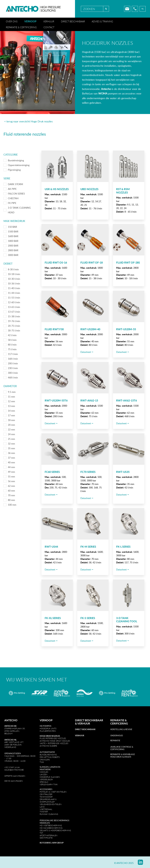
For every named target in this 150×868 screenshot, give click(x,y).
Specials (44, 782)
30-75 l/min (14, 331)
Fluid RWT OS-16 (56, 263)
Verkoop (30, 21)
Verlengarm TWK (49, 784)
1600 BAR (13, 236)
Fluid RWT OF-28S (128, 263)
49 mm (11, 472)
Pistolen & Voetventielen (53, 792)
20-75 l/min (14, 326)
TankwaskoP (46, 797)
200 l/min (13, 363)
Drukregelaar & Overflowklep (48, 801)
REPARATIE (115, 740)
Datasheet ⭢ (87, 352)
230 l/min (13, 368)
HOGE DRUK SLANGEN (121, 757)
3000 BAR (13, 255)
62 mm (11, 486)
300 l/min (13, 373)
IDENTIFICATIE (46, 838)
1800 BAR (13, 241)
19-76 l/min (14, 321)
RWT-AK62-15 (89, 400)
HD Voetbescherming (51, 825)
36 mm (11, 453)
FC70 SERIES (88, 472)
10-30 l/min (14, 279)
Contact (49, 27)
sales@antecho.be (14, 770)
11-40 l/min (14, 288)
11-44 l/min (14, 293)
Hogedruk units (48, 728)
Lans (42, 807)
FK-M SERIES (88, 547)
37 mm (11, 458)
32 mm (11, 444)
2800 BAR (13, 250)
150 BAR (12, 227)
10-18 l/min (14, 274)
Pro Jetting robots (50, 757)
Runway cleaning (49, 814)
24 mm (11, 434)
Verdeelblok (46, 779)
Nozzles (44, 772)
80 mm (11, 500)
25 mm (11, 439)
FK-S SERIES (88, 618)
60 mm (11, 491)
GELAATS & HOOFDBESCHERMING (55, 830)
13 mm (11, 406)
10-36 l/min (14, 284)
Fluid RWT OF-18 (92, 263)
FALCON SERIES (16, 194)
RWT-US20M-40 (90, 329)
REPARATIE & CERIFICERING (119, 722)
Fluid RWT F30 (54, 329)
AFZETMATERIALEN (49, 835)
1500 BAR (13, 232)
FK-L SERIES (123, 547)
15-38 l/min (14, 316)
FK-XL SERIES (53, 618)
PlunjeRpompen (48, 731)
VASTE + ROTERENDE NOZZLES (54, 743)
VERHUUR (84, 723)
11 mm (11, 397)
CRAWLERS (45, 760)
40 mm (11, 462)
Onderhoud (117, 736)
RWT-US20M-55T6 (56, 400)
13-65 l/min (14, 307)
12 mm (11, 401)
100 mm (12, 505)
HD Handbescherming (51, 828)
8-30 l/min (13, 269)
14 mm (11, 411)
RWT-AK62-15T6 (126, 400)
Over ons (12, 21)
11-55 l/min (14, 298)
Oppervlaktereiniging (19, 165)
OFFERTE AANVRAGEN (15, 776)
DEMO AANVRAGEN (14, 781)
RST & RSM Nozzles (123, 191)
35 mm (11, 448)
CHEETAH (13, 198)
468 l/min (13, 378)
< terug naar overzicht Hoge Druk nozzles (28, 121)
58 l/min (12, 340)
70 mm (11, 495)
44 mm (11, 467)
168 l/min (13, 359)
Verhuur (49, 21)
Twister (44, 812)
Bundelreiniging (16, 160)
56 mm (11, 481)
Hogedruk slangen (50, 777)
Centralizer (46, 794)
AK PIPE (12, 189)
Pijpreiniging (14, 170)
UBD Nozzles (89, 189)
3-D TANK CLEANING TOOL (127, 620)
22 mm (11, 430)
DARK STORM (15, 184)
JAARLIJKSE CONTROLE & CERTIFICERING (122, 748)
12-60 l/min (14, 302)
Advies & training (102, 21)
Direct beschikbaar (73, 21)
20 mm (11, 425)
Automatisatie (47, 752)
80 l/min (12, 345)
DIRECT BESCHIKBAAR (89, 720)
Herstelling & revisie (121, 729)
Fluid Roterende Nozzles (53, 738)
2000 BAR (13, 246)
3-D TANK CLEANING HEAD (19, 210)
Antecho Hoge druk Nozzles (55, 741)
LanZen (44, 774)
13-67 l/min (14, 312)
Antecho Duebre (48, 746)
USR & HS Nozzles (57, 189)
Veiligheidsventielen (51, 804)
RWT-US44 (51, 547)
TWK (42, 762)
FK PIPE (12, 203)
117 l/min (13, 354)
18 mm (11, 420)
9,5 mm (12, 392)
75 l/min (12, 349)
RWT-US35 (123, 472)
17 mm (11, 415)
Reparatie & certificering (21, 27)
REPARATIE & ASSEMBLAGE (123, 754)
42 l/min (12, 335)
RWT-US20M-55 (126, 329)
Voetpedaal (46, 809)
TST (41, 833)
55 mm (11, 477)
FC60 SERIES (52, 472)
